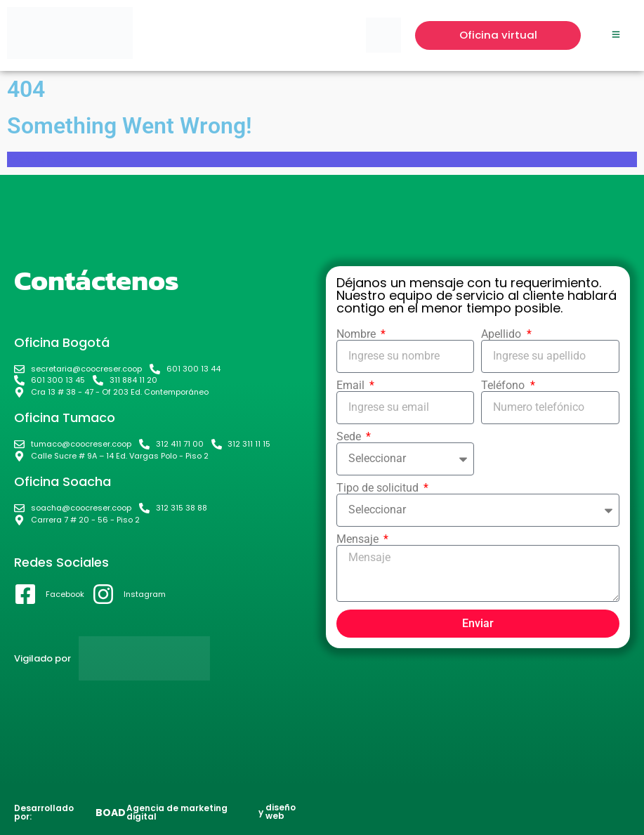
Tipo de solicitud (379, 488)
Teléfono (504, 386)
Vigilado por (42, 658)
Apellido (502, 334)
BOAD (111, 813)
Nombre (357, 334)
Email (352, 386)
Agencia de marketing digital (177, 812)
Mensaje (359, 539)
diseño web (281, 811)
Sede (350, 437)
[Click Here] (616, 35)
